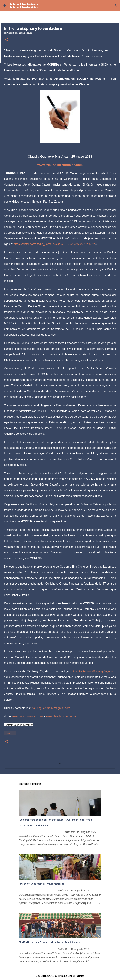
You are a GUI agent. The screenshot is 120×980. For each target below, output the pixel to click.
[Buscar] (115, 6)
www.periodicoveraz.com (28, 717)
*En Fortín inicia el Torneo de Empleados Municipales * (50, 942)
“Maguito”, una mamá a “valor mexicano (42, 884)
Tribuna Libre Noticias (24, 4)
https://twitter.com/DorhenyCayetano (93, 671)
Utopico (10, 733)
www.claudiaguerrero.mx (61, 717)
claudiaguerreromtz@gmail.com (51, 708)
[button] (6, 40)
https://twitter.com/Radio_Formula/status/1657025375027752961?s (55, 244)
